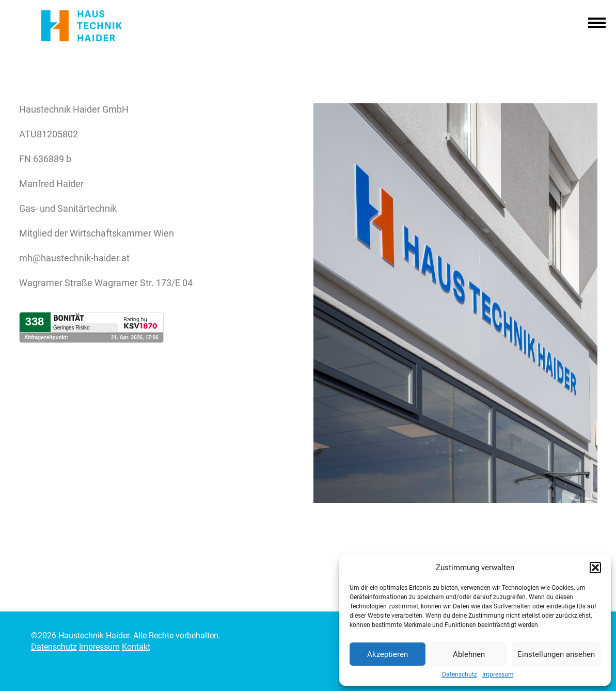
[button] (595, 568)
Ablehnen (469, 654)
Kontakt (136, 647)
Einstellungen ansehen (556, 654)
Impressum (498, 674)
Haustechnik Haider (94, 26)
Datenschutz (460, 674)
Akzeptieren (388, 654)
